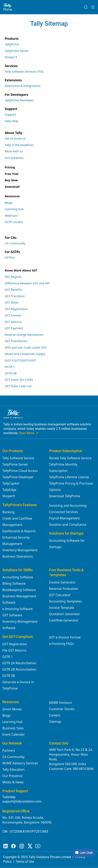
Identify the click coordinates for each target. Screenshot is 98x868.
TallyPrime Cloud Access (20, 471)
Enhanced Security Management (16, 541)
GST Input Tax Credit (19, 379)
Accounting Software (18, 577)
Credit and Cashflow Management (17, 522)
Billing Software (14, 583)
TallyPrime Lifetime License (69, 477)
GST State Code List (18, 386)
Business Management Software (19, 599)
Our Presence (12, 776)
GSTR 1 (8, 657)
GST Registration (16, 309)
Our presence (14, 158)
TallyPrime (12, 44)
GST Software (12, 615)
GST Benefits (14, 289)
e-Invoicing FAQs (61, 644)
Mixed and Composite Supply (25, 354)
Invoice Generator (62, 582)
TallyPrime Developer (19, 100)
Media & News (13, 782)
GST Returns (13, 322)
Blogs (9, 203)
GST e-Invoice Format (65, 637)
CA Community (15, 243)
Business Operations (18, 556)
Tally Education (13, 769)
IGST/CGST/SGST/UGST (21, 360)
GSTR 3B (9, 676)
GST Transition (15, 296)
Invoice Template (62, 608)
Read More (29, 433)
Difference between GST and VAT (27, 283)
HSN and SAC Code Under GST (26, 347)
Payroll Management (64, 518)
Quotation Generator (65, 614)
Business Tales (13, 728)
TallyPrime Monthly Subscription (63, 468)
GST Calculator (60, 595)
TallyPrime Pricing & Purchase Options (71, 487)
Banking (8, 512)
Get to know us (15, 138)
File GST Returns (14, 650)
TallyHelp (9, 797)
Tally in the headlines (19, 145)
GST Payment (14, 328)
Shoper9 (9, 496)
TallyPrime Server (17, 51)
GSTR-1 (10, 367)
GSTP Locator (14, 222)
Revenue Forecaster (64, 589)
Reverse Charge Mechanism (24, 335)
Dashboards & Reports (19, 531)
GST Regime (13, 277)
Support (10, 114)
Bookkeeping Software (19, 590)
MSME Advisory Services (20, 763)
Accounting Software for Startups (67, 544)
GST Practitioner (16, 341)
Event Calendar (14, 734)
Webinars (11, 215)
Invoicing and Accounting (68, 506)
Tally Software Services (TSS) (24, 71)
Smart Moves (12, 709)
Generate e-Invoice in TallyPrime (18, 685)
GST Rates (12, 302)
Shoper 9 (11, 57)
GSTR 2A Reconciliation (19, 663)
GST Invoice (13, 315)
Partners (9, 750)
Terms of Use (25, 862)
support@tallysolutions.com (22, 801)
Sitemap (55, 722)
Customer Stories (62, 709)
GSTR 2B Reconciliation (19, 669)
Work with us (14, 151)
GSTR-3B (11, 373)
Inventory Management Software (20, 625)
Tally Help (11, 121)
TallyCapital (11, 483)
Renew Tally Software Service (70, 458)
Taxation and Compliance (68, 525)
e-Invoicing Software (18, 609)
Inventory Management (20, 550)
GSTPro (10, 257)
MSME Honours (61, 703)
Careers (55, 715)
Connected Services (63, 512)
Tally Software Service (18, 458)
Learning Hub (14, 209)
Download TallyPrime (65, 496)
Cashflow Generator (64, 620)
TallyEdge (9, 490)
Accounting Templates (65, 601)
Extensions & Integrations (23, 86)
